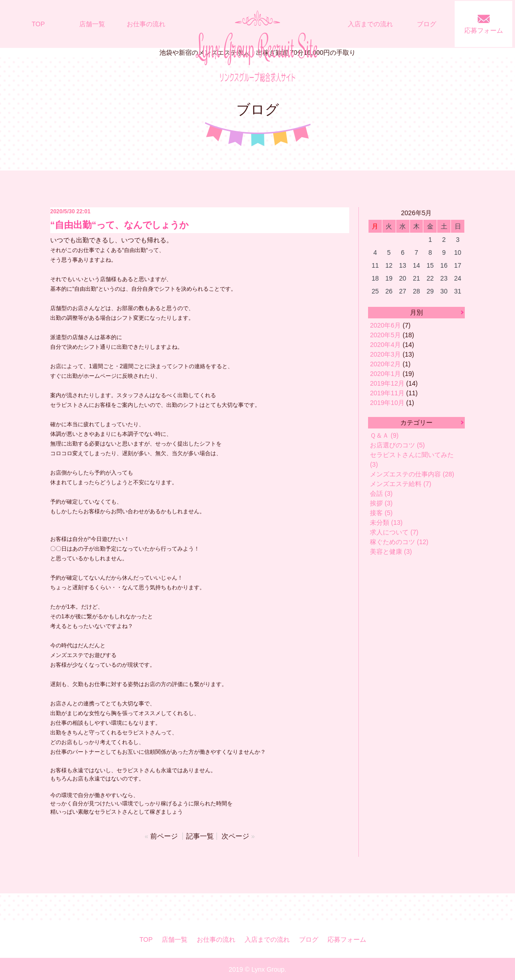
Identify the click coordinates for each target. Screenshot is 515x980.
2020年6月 (385, 325)
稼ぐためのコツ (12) (399, 542)
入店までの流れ (370, 24)
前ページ (166, 835)
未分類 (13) (386, 522)
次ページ (234, 835)
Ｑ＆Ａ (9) (384, 435)
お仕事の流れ (146, 24)
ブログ (427, 24)
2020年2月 (385, 364)
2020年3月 (385, 354)
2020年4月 (385, 345)
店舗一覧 (92, 24)
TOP (38, 24)
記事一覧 (200, 835)
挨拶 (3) (381, 503)
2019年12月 (387, 383)
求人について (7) (394, 532)
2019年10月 (387, 403)
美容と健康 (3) (391, 552)
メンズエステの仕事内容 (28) (412, 474)
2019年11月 (387, 393)
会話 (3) (381, 493)
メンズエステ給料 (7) (401, 484)
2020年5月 (385, 335)
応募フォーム (484, 30)
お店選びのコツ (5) (397, 445)
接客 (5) (381, 513)
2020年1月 (385, 374)
